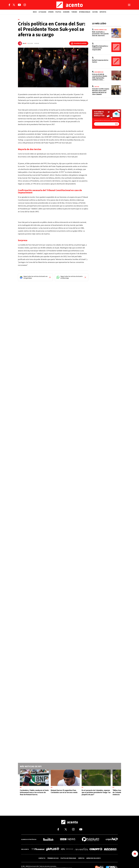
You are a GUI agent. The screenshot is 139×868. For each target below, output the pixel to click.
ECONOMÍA (66, 12)
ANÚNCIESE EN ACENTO (93, 858)
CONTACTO (42, 858)
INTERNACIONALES (85, 12)
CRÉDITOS (81, 858)
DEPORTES (103, 12)
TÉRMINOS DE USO (53, 858)
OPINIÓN (51, 12)
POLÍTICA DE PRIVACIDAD (68, 858)
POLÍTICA (58, 12)
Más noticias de (31, 766)
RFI (26, 43)
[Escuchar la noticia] (79, 43)
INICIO (35, 12)
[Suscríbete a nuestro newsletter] (116, 124)
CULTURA (95, 12)
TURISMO (74, 12)
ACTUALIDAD (42, 12)
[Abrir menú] (129, 5)
